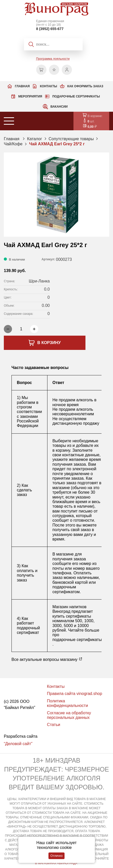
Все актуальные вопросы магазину (47, 659)
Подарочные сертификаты (76, 96)
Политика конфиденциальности (67, 703)
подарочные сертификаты (77, 640)
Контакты (48, 86)
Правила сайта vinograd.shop (74, 694)
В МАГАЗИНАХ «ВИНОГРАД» (56, 863)
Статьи (54, 725)
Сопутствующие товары (71, 139)
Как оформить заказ (85, 86)
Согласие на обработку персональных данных (69, 715)
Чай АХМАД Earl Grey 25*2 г (57, 144)
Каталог (34, 139)
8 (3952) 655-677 (50, 29)
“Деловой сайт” (18, 744)
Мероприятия (30, 96)
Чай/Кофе (13, 144)
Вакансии (59, 107)
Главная (22, 86)
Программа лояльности (53, 59)
